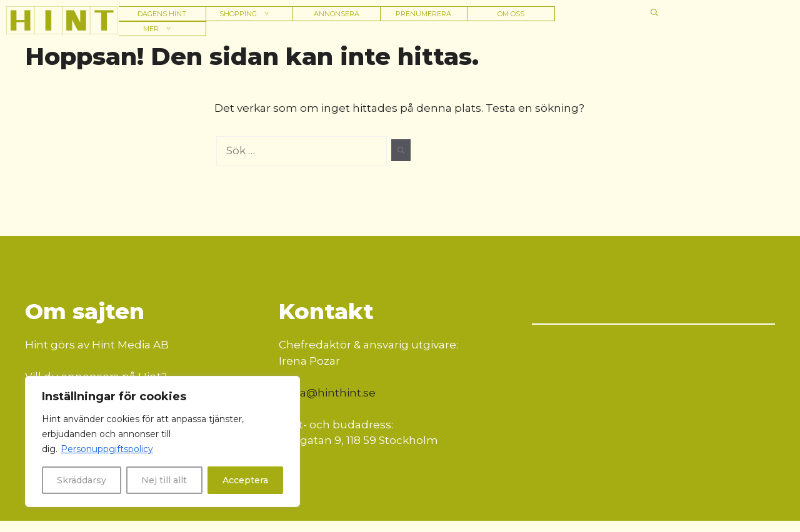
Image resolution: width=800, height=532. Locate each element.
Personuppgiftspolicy (107, 449)
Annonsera (337, 14)
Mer (162, 29)
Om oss (511, 14)
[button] (654, 12)
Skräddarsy (82, 480)
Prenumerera (423, 14)
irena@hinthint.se (327, 393)
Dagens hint (162, 14)
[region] (162, 441)
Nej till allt (164, 480)
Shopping (249, 14)
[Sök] (401, 150)
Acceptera (245, 480)
